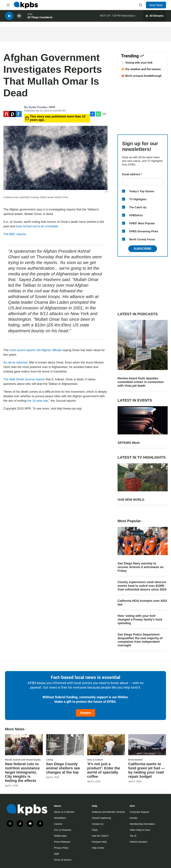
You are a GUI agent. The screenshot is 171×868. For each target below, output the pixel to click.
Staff (56, 854)
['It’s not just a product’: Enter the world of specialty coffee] (106, 745)
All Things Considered (40, 18)
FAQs (95, 830)
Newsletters (60, 818)
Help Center (98, 848)
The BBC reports (15, 234)
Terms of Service (63, 860)
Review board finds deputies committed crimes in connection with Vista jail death (141, 382)
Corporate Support (139, 812)
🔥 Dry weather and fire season (141, 69)
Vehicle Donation (139, 842)
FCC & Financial (62, 830)
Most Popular (130, 521)
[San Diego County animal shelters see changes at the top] (65, 745)
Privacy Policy (61, 848)
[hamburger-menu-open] (8, 5)
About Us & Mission (64, 812)
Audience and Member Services (108, 812)
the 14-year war (38, 401)
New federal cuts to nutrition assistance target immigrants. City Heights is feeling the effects (22, 772)
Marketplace (128, 17)
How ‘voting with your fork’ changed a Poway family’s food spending (140, 619)
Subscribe (143, 249)
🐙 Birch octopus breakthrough (141, 76)
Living (50, 760)
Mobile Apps (60, 836)
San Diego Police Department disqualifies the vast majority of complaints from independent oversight (140, 640)
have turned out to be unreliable (37, 226)
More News (16, 729)
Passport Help (99, 842)
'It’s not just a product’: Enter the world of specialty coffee (104, 770)
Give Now (156, 5)
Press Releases (62, 842)
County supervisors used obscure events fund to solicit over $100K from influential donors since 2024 (142, 586)
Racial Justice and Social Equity (23, 760)
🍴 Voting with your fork (137, 63)
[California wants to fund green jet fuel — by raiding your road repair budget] (147, 745)
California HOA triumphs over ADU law (142, 603)
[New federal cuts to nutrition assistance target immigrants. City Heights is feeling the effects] (24, 745)
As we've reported (15, 362)
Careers (58, 824)
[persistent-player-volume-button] (19, 17)
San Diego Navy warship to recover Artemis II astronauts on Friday (141, 567)
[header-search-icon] (141, 5)
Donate (85, 713)
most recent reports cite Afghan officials (36, 350)
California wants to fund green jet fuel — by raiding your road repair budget (147, 770)
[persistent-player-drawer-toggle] (154, 17)
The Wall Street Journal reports (24, 379)
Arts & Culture (95, 760)
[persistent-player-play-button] (9, 17)
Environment (135, 760)
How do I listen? (100, 836)
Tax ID (133, 836)
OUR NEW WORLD (131, 500)
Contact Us (98, 824)
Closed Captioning (101, 818)
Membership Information (142, 824)
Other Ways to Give (140, 830)
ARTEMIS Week (129, 443)
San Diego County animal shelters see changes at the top (63, 768)
